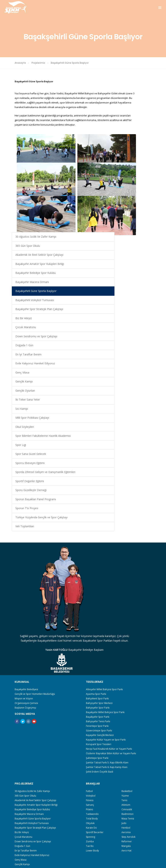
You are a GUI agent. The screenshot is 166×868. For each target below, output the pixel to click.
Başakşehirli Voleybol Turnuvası (138, 196)
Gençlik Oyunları (136, 312)
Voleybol (91, 690)
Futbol (89, 686)
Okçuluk (90, 718)
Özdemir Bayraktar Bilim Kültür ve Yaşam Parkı (111, 645)
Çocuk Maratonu (137, 235)
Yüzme (125, 690)
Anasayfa (20, 63)
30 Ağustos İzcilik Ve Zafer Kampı (137, 87)
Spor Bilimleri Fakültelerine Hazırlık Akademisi (138, 371)
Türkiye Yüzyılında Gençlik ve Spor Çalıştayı (137, 498)
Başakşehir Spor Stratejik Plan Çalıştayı (137, 212)
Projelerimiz (38, 63)
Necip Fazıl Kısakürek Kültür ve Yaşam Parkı (109, 641)
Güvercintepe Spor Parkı (99, 622)
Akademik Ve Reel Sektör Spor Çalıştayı (138, 117)
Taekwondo (92, 709)
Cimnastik (127, 704)
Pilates (89, 704)
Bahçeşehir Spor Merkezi (99, 595)
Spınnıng (91, 732)
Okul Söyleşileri (136, 357)
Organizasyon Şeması (26, 595)
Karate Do (91, 723)
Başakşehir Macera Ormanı (138, 169)
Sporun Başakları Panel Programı (137, 473)
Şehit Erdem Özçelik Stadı (100, 663)
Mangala (126, 741)
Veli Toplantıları (136, 512)
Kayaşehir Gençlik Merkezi (100, 627)
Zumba (90, 736)
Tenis (124, 695)
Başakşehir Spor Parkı (98, 609)
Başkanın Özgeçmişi (25, 599)
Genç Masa (134, 294)
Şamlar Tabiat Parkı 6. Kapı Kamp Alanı (107, 659)
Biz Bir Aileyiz (135, 226)
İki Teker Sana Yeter (135, 323)
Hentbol (126, 723)
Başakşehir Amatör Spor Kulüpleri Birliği (138, 135)
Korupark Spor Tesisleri (99, 636)
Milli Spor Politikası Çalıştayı (138, 346)
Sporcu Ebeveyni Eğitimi (137, 409)
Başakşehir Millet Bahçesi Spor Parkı (105, 604)
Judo (124, 718)
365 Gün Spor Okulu (135, 101)
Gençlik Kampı (135, 303)
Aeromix (126, 727)
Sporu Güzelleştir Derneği (137, 459)
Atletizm (126, 700)
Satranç (90, 700)
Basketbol (127, 686)
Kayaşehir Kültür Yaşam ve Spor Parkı (106, 631)
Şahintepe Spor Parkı (97, 650)
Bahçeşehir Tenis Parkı (98, 613)
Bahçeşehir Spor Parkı (98, 599)
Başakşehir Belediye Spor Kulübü (135, 153)
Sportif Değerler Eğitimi (136, 446)
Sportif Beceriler (95, 727)
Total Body (92, 713)
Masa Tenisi (128, 713)
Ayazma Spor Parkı (96, 586)
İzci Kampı (133, 335)
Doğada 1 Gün (136, 257)
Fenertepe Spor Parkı (97, 618)
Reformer (127, 736)
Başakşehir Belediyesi (26, 581)
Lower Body (92, 745)
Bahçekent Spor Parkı (97, 590)
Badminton (127, 709)
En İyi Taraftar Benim (135, 269)
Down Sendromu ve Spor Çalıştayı (137, 246)
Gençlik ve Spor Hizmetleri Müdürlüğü (35, 586)
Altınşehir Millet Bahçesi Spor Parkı (104, 581)
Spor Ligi (132, 384)
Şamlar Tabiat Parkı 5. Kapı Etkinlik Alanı (107, 654)
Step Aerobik (128, 732)
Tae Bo (90, 741)
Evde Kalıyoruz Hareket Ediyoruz (137, 282)
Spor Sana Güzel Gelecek (137, 396)
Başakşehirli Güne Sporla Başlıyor (138, 182)
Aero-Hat (126, 745)
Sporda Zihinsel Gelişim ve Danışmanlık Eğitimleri (136, 428)
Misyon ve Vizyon (24, 590)
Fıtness (90, 695)
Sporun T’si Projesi (138, 484)
